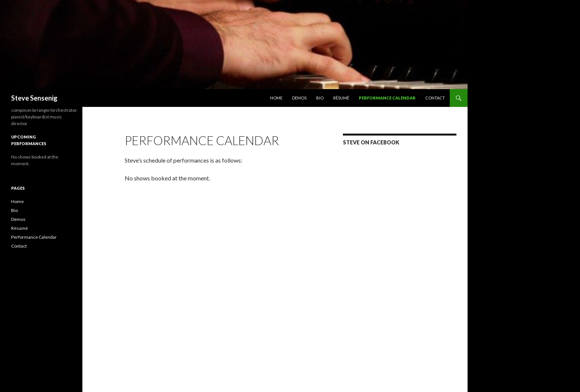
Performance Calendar (387, 98)
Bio (320, 98)
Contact (435, 98)
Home (276, 98)
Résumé (341, 98)
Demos (299, 98)
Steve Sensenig (34, 98)
